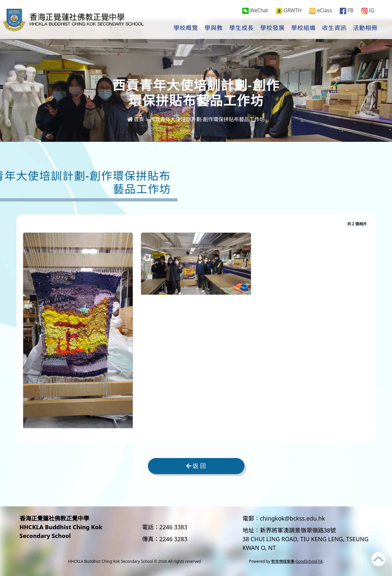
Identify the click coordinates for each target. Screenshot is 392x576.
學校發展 (272, 29)
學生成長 (242, 29)
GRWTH (289, 12)
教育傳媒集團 (283, 561)
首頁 (136, 119)
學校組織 (303, 29)
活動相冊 (365, 29)
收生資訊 (334, 29)
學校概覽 (186, 29)
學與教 (214, 29)
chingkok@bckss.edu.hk (292, 518)
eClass (320, 12)
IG (368, 12)
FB (347, 12)
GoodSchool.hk (309, 561)
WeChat (255, 12)
